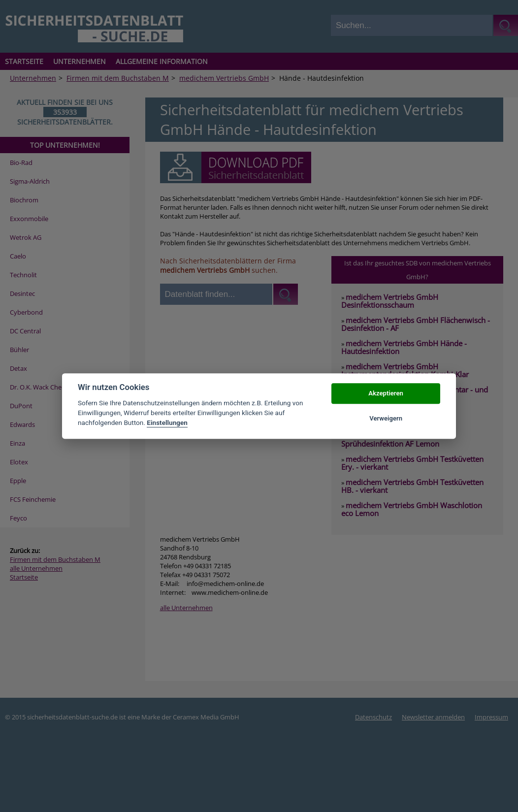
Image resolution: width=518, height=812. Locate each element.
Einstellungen (167, 423)
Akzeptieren (386, 394)
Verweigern (386, 418)
